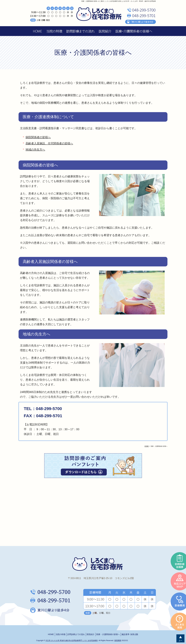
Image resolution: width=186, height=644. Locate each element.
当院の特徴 (61, 634)
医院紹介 (91, 634)
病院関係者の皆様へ (38, 137)
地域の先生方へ (35, 150)
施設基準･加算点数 (130, 634)
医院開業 (118, 641)
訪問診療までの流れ (76, 634)
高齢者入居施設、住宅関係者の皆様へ (49, 143)
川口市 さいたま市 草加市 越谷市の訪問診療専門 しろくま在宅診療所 (72, 641)
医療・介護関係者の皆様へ (108, 634)
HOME (51, 634)
